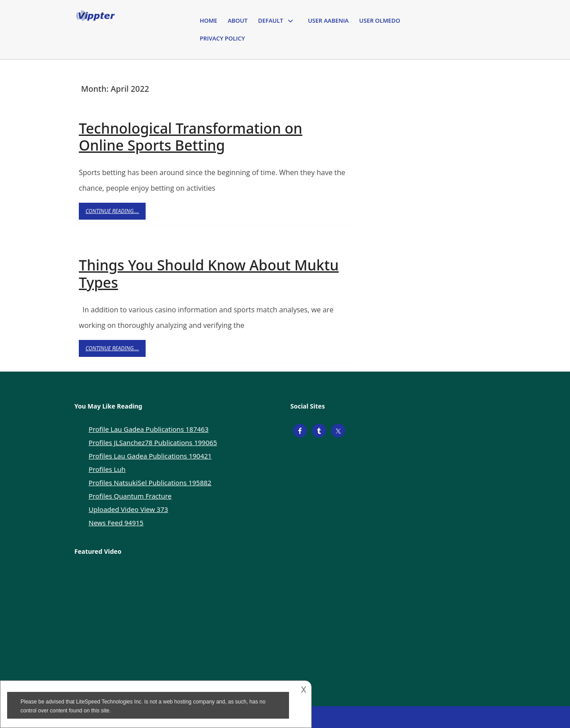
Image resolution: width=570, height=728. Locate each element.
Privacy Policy (222, 38)
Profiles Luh (107, 469)
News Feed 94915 (116, 523)
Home (209, 20)
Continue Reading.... (116, 213)
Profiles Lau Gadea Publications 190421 (150, 456)
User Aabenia (328, 20)
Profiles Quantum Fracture (130, 496)
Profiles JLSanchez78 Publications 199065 (153, 442)
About (237, 20)
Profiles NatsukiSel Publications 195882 (150, 483)
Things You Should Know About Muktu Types (209, 273)
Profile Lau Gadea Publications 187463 (149, 429)
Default (270, 20)
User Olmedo (380, 20)
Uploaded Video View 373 (128, 509)
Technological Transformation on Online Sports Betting (191, 137)
